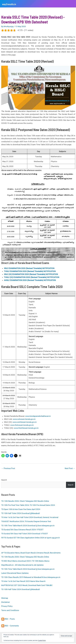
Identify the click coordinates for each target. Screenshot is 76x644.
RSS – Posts (8, 620)
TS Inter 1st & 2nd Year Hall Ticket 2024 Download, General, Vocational (30, 518)
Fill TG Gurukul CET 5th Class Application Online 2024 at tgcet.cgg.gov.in (30, 538)
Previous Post (8, 469)
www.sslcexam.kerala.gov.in (24, 420)
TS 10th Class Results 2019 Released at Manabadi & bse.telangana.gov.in (31, 578)
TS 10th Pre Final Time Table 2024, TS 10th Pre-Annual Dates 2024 (28, 506)
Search (4, 481)
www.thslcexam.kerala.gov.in (22, 426)
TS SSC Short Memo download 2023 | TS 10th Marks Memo (25, 562)
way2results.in (13, 4)
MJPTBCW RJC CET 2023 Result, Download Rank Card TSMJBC (27, 586)
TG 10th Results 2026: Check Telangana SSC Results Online (25, 502)
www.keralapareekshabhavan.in (38, 417)
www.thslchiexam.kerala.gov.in (26, 429)
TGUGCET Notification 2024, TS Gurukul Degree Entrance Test (26, 522)
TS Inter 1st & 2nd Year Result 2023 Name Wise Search (23, 582)
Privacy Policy (7, 607)
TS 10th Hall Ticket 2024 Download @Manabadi (21, 514)
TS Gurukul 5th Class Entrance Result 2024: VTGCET (22, 530)
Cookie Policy (42, 640)
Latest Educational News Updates (15, 574)
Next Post (70, 469)
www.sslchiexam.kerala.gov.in (25, 423)
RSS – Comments (10, 626)
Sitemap (5, 599)
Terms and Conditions (10, 611)
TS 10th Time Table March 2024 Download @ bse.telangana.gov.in (28, 526)
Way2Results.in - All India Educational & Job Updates (22, 566)
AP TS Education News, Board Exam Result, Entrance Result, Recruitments (31, 553)
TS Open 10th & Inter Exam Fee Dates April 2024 (21, 510)
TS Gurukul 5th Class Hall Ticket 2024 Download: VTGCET (25, 534)
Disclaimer (6, 603)
